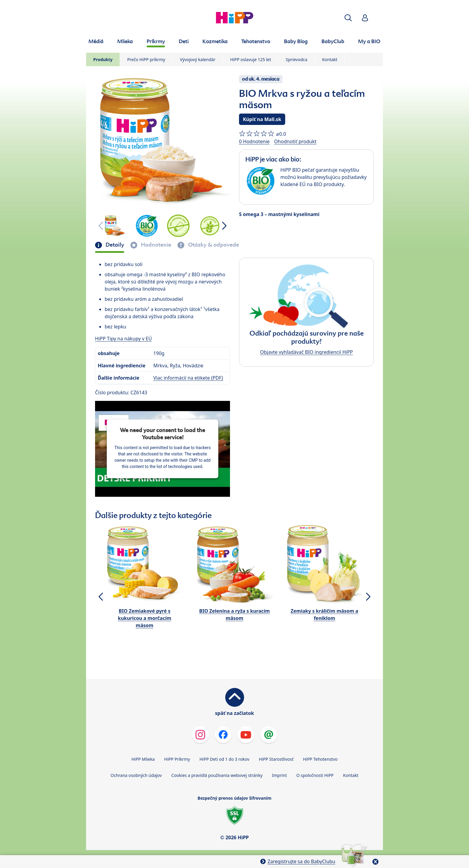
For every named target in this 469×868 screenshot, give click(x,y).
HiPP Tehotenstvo (320, 759)
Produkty (103, 59)
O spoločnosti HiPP (315, 775)
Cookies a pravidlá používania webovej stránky (217, 775)
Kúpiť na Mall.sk (262, 119)
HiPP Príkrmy (177, 759)
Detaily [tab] (114, 245)
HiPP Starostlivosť (276, 759)
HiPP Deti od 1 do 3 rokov (224, 759)
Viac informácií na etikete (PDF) (188, 378)
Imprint (279, 775)
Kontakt (330, 59)
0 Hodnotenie (254, 141)
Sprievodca (297, 59)
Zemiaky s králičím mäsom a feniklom (324, 615)
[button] (348, 18)
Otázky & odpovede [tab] (213, 245)
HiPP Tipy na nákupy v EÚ (123, 339)
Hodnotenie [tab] (155, 245)
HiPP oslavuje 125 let (250, 59)
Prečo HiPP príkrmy (146, 59)
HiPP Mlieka (143, 759)
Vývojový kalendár (198, 59)
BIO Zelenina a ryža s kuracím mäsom (234, 615)
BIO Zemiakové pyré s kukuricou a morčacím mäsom (145, 618)
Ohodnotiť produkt (295, 141)
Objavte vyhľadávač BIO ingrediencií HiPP (306, 352)
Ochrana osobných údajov (136, 775)
